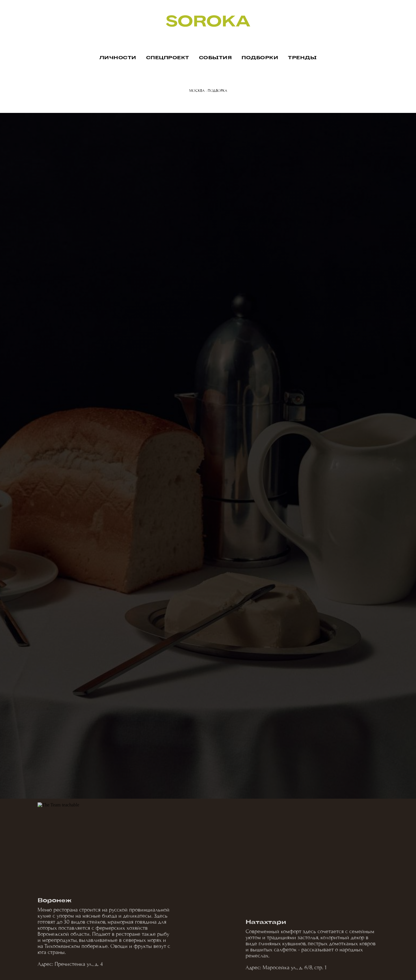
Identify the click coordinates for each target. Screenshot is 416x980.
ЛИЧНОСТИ (118, 58)
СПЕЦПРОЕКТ (168, 58)
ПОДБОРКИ (260, 58)
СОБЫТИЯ (216, 58)
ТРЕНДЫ (302, 58)
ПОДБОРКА (217, 91)
